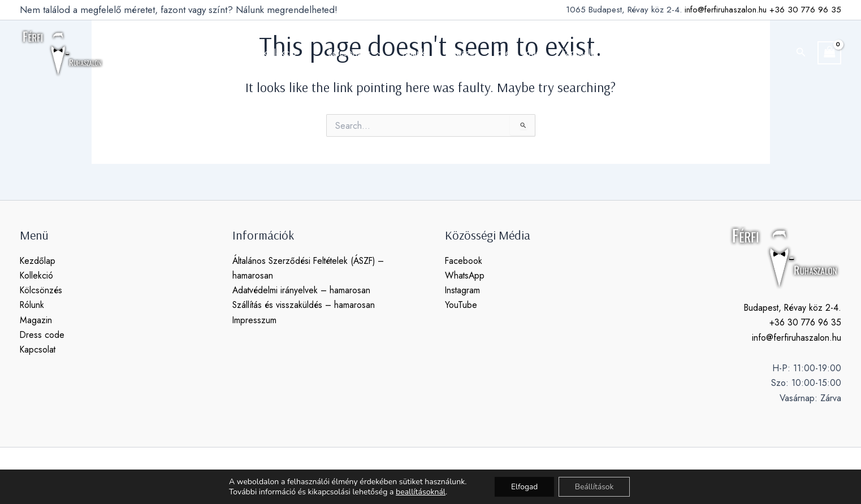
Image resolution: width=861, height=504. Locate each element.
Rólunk (33, 305)
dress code (515, 53)
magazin (460, 53)
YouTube (461, 305)
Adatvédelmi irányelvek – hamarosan (302, 291)
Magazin (36, 320)
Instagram (463, 291)
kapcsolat (573, 53)
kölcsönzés (359, 53)
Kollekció (37, 275)
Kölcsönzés (42, 291)
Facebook (464, 261)
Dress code (42, 335)
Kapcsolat (38, 350)
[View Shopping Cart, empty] (829, 53)
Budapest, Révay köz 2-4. (791, 308)
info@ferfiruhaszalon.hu (726, 10)
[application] (309, 53)
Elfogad (523, 486)
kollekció (292, 53)
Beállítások (595, 486)
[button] (801, 53)
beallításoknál (419, 492)
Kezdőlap (38, 261)
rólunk (415, 53)
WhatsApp (465, 275)
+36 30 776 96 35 (805, 10)
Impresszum (255, 320)
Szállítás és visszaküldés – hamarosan (305, 305)
